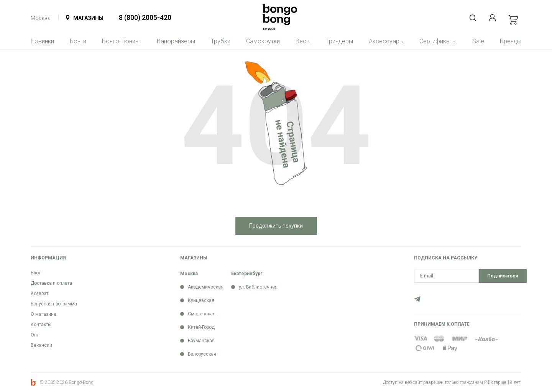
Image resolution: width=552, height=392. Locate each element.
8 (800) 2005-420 (145, 17)
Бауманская (201, 341)
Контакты (41, 325)
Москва (41, 18)
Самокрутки (263, 41)
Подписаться (503, 276)
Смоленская (202, 314)
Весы (303, 41)
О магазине (44, 314)
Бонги (78, 41)
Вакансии (41, 345)
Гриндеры (340, 41)
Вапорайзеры (176, 41)
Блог (36, 273)
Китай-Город (201, 327)
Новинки (42, 41)
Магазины (88, 18)
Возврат (39, 294)
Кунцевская (201, 300)
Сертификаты (438, 41)
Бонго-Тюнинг (122, 41)
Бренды (511, 41)
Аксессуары (386, 41)
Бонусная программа (54, 304)
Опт (35, 335)
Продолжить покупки (276, 226)
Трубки (221, 41)
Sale (478, 41)
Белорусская (202, 354)
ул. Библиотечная (258, 287)
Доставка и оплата (51, 283)
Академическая (206, 287)
